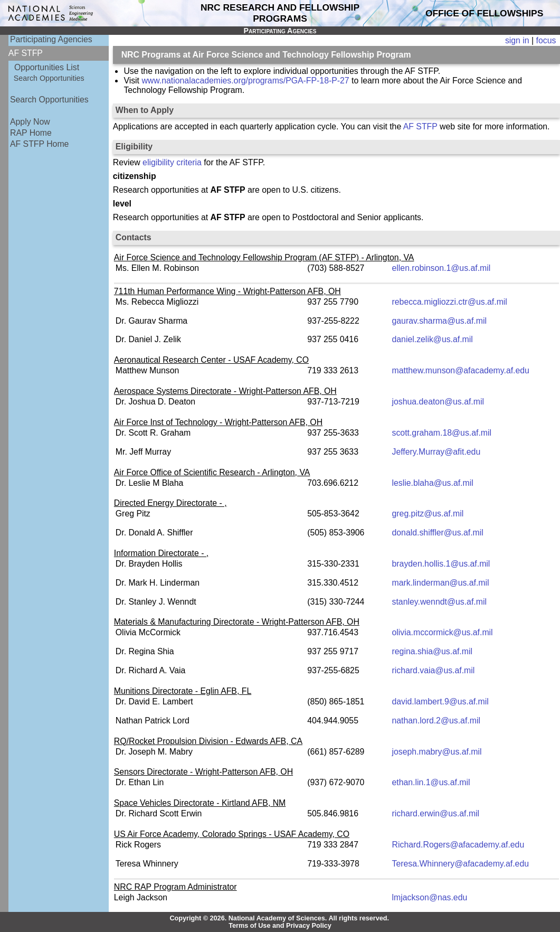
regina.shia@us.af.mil (432, 651)
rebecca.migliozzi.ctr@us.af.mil (450, 302)
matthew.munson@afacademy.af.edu (461, 370)
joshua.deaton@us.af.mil (438, 402)
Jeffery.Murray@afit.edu (436, 452)
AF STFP (420, 126)
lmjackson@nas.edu (430, 897)
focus (546, 40)
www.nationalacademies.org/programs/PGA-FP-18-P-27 (245, 81)
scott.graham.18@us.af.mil (442, 433)
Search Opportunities (49, 78)
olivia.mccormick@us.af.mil (443, 632)
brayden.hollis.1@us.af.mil (441, 564)
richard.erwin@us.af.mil (436, 813)
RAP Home (31, 133)
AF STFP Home (39, 144)
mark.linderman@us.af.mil (441, 583)
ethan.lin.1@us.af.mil (431, 782)
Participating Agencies (51, 39)
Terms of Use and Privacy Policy (280, 926)
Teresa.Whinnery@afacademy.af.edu (461, 864)
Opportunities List (47, 67)
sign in (517, 40)
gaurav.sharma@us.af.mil (439, 321)
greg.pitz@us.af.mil (428, 514)
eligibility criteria (172, 162)
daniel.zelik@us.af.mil (433, 339)
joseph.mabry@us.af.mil (437, 752)
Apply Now (30, 122)
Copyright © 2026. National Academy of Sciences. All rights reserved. (279, 918)
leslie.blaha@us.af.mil (433, 483)
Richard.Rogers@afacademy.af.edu (458, 845)
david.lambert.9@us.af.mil (440, 702)
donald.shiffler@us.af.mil (438, 533)
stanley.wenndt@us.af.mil (439, 602)
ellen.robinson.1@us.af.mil (442, 268)
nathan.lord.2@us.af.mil (436, 721)
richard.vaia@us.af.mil (434, 670)
